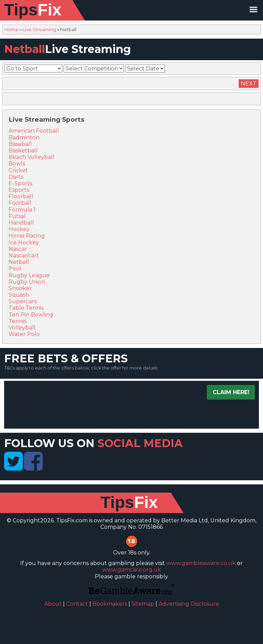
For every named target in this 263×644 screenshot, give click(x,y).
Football (20, 203)
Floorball (21, 196)
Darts (16, 177)
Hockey (19, 229)
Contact (77, 604)
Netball (19, 262)
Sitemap (143, 604)
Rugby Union (27, 282)
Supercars (23, 301)
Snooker (20, 288)
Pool (15, 269)
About (53, 604)
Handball (21, 223)
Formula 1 (22, 210)
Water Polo (24, 334)
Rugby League (29, 275)
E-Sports (20, 183)
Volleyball (22, 328)
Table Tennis (26, 308)
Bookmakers (110, 604)
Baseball (20, 144)
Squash (19, 295)
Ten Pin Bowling (31, 315)
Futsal (17, 216)
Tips (33, 10)
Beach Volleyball (32, 157)
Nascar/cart (24, 256)
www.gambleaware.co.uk (201, 563)
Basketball (23, 151)
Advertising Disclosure (189, 604)
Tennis (17, 321)
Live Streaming (39, 30)
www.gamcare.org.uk (132, 570)
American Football (34, 131)
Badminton (24, 138)
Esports (19, 190)
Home (11, 30)
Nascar (18, 249)
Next (249, 84)
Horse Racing (27, 236)
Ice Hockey (24, 243)
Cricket (18, 170)
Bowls (17, 164)
